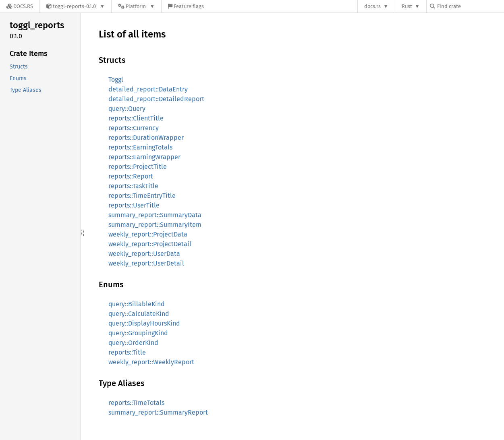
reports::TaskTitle (133, 186)
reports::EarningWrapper (144, 157)
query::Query (127, 109)
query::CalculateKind (139, 314)
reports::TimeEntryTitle (142, 196)
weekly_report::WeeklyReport (151, 362)
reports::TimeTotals (136, 403)
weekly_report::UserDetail (146, 263)
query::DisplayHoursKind (144, 323)
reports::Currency (134, 128)
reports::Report (131, 176)
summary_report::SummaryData (155, 215)
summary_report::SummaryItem (155, 225)
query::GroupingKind (138, 333)
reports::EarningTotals (140, 147)
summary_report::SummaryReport (158, 412)
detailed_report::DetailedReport (156, 99)
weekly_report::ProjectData (148, 234)
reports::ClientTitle (136, 118)
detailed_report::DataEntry (148, 89)
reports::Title (127, 352)
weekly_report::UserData (144, 254)
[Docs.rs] (20, 6)
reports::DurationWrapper (146, 138)
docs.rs (372, 6)
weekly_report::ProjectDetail (150, 244)
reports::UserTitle (134, 205)
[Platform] (136, 6)
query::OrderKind (133, 343)
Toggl (116, 80)
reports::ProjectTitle (138, 167)
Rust (407, 6)
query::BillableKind (137, 304)
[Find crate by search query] (470, 6)
